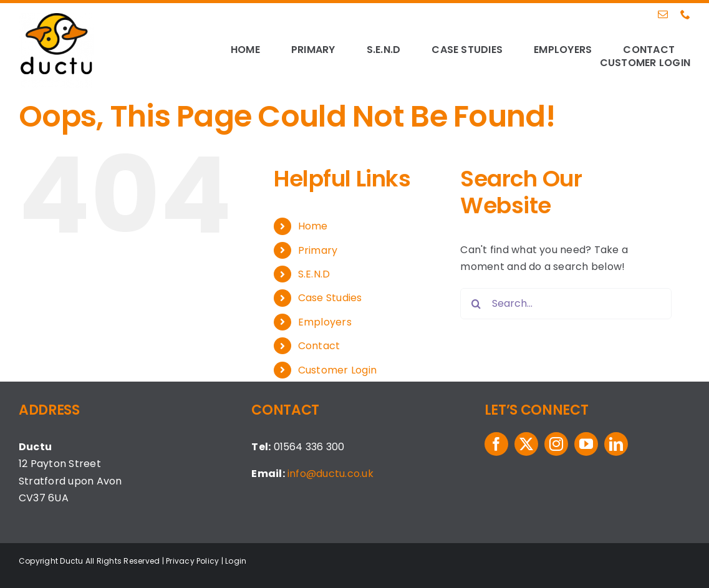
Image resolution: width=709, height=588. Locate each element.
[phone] (685, 14)
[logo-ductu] (56, 18)
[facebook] (496, 444)
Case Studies (330, 298)
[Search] (476, 304)
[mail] (663, 14)
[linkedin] (616, 444)
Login (236, 561)
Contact (319, 346)
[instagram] (556, 444)
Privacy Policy (192, 561)
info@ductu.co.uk (330, 474)
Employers (325, 322)
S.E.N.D (314, 274)
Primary (318, 250)
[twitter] (526, 444)
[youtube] (586, 444)
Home (313, 226)
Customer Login (337, 370)
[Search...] (566, 304)
